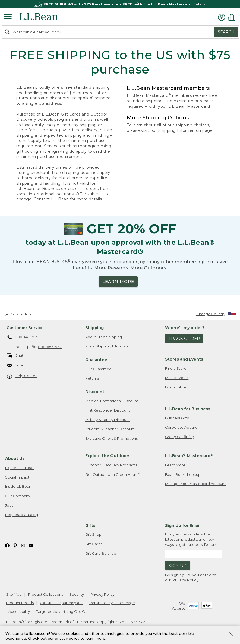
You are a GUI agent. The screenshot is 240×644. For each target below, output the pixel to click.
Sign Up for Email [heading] (183, 525)
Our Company (18, 496)
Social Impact (17, 477)
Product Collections (45, 594)
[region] (120, 4)
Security (77, 594)
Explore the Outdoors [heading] (108, 456)
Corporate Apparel (182, 427)
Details (199, 4)
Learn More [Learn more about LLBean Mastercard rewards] (175, 465)
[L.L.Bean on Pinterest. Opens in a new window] (15, 545)
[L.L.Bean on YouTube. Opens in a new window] (31, 545)
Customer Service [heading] (25, 328)
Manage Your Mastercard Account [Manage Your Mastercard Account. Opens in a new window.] (195, 484)
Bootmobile (176, 387)
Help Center (22, 376)
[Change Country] (216, 315)
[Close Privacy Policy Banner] (231, 634)
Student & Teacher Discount (110, 429)
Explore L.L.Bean (20, 468)
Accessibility (19, 611)
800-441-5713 (22, 337)
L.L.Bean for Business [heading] (188, 409)
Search (226, 32)
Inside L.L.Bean (18, 486)
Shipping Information (180, 130)
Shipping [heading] (94, 328)
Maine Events (177, 378)
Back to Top (18, 314)
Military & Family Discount (108, 420)
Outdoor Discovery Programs (111, 465)
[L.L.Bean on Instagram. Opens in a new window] (23, 545)
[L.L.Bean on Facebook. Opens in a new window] (7, 545)
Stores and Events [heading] (184, 359)
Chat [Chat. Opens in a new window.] (15, 356)
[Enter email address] (194, 554)
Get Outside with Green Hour (113, 474)
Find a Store (176, 368)
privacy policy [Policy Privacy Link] (67, 639)
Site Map (14, 594)
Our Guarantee (98, 369)
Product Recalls (20, 603)
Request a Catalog (22, 515)
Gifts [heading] (90, 525)
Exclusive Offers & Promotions (111, 438)
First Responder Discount (108, 410)
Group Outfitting (180, 437)
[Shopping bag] (233, 17)
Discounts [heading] (96, 392)
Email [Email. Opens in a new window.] (16, 366)
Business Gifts (177, 418)
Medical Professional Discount (112, 401)
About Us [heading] (15, 458)
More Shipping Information (109, 346)
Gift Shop (93, 534)
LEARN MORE (118, 281)
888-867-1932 (50, 347)
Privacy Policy (185, 580)
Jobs (9, 505)
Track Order (184, 338)
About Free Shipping (104, 337)
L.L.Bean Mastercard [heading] (189, 456)
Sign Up (178, 565)
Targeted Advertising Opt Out (62, 611)
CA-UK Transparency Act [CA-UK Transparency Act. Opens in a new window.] (61, 603)
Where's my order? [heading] (185, 328)
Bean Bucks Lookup (183, 474)
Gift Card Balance (101, 553)
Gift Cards (94, 544)
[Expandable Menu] (8, 17)
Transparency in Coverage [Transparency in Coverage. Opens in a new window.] (112, 603)
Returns (92, 378)
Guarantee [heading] (96, 360)
